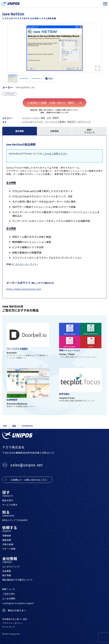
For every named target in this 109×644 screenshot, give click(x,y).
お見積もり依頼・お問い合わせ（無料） (55, 103)
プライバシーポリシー (13, 623)
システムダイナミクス (33, 122)
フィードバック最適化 (55, 122)
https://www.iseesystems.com (24, 289)
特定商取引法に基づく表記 (15, 619)
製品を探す (8, 500)
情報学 (56, 118)
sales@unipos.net (27, 465)
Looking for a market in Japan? (18, 603)
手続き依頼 (8, 544)
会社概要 (7, 571)
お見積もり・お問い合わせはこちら (29, 480)
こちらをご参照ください (55, 154)
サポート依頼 (9, 549)
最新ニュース (9, 589)
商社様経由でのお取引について (18, 580)
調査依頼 (7, 540)
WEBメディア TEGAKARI (15, 520)
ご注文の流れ (9, 594)
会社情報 (10, 560)
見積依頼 (7, 536)
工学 (49, 118)
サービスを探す (10, 505)
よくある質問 (9, 598)
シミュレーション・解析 (34, 118)
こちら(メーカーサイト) (25, 264)
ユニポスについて (11, 567)
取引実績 (7, 575)
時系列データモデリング (79, 122)
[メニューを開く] (105, 4)
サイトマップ (8, 627)
